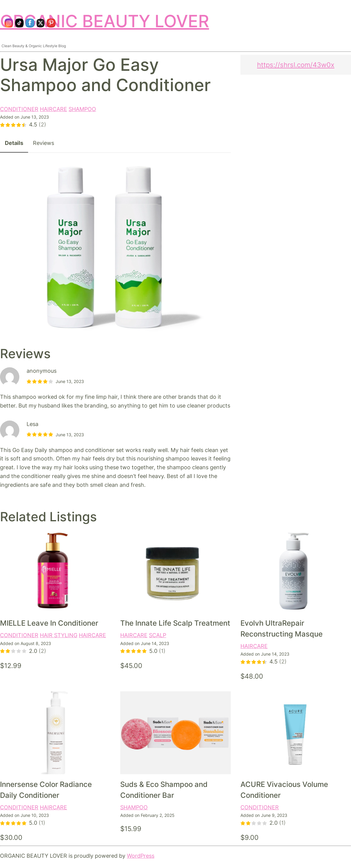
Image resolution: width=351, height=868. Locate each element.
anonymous (42, 371)
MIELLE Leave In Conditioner (49, 623)
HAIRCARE (53, 109)
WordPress (141, 856)
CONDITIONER (19, 109)
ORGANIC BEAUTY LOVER (105, 21)
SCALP (158, 635)
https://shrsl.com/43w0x (296, 65)
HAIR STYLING (59, 635)
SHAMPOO (82, 109)
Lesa (32, 424)
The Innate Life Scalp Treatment (175, 623)
